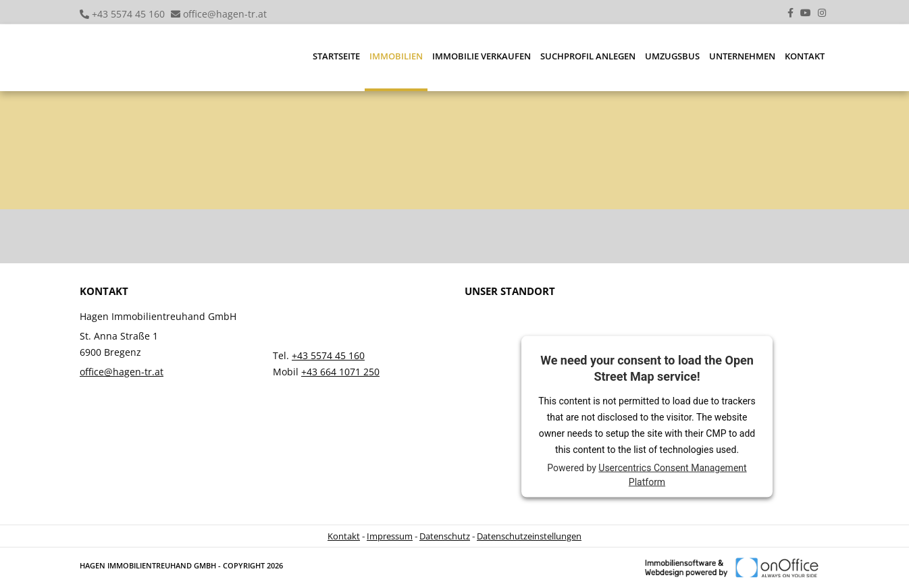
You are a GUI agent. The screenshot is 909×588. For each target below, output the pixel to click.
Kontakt (805, 56)
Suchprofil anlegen (588, 56)
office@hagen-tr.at (225, 14)
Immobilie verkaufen (482, 56)
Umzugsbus (672, 56)
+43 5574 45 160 (128, 14)
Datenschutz (445, 536)
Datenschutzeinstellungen (529, 536)
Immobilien (396, 56)
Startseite (336, 56)
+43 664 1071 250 (340, 372)
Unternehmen (742, 56)
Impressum (390, 536)
